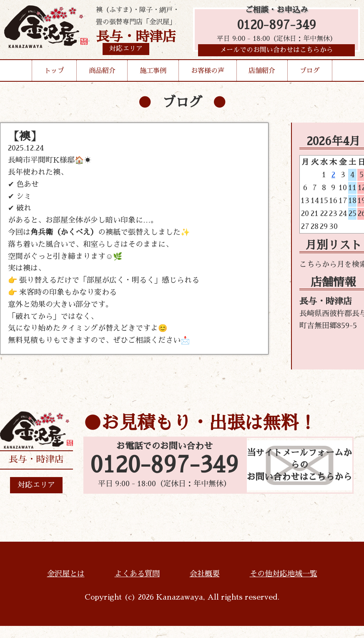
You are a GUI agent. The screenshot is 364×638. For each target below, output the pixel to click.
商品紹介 (102, 73)
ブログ (310, 73)
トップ (54, 73)
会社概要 (205, 574)
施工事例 (153, 73)
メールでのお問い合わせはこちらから (276, 52)
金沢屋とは (66, 574)
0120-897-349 (277, 26)
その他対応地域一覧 (284, 574)
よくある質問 (137, 574)
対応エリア (36, 485)
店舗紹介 (262, 73)
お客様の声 (208, 73)
